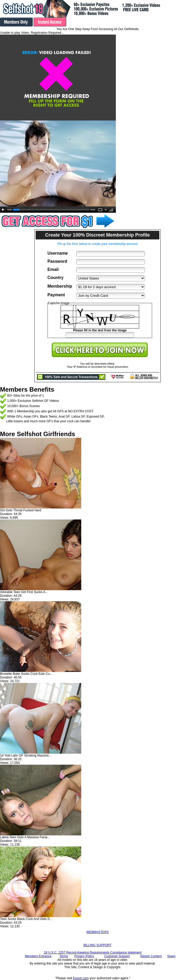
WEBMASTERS (97, 932)
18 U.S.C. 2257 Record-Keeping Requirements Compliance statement (93, 952)
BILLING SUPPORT (97, 945)
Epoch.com (81, 978)
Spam (171, 956)
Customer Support (117, 956)
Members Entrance (38, 956)
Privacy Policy (84, 956)
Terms (64, 956)
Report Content (151, 956)
